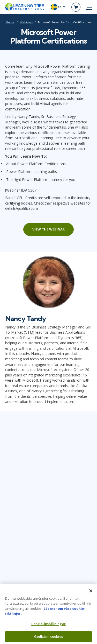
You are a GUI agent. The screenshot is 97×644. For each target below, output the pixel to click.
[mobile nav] (89, 7)
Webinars (26, 22)
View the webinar (48, 229)
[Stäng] (91, 593)
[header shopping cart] (76, 7)
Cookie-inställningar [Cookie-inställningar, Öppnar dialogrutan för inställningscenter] (48, 626)
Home (10, 22)
